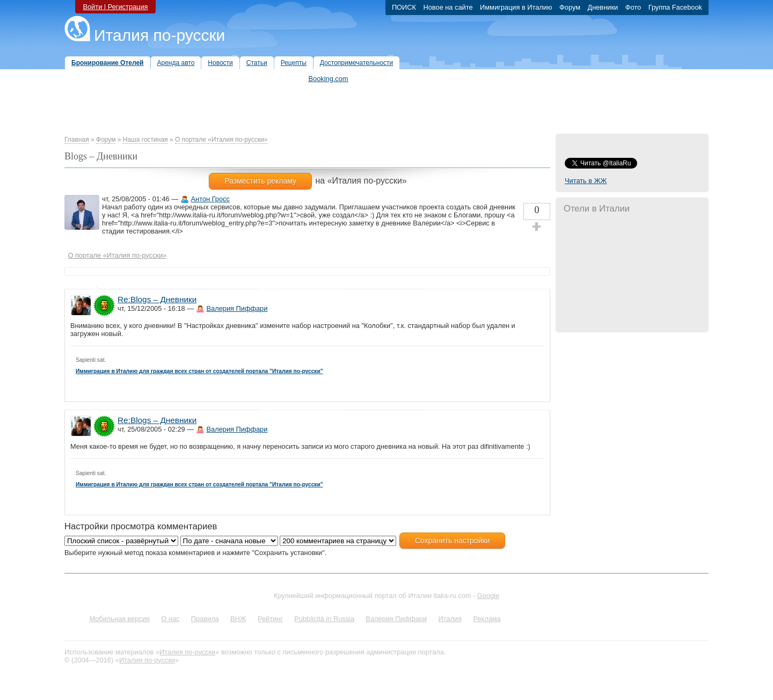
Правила (205, 619)
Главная (77, 140)
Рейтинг (270, 619)
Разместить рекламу (260, 181)
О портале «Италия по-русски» (221, 140)
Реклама (487, 619)
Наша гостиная (145, 140)
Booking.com (329, 79)
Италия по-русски (159, 35)
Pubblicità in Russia (324, 619)
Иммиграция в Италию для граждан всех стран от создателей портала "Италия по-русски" (199, 371)
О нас (170, 619)
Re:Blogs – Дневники (157, 299)
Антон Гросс (210, 199)
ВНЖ (238, 619)
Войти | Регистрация (115, 7)
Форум (106, 140)
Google (488, 596)
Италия (450, 619)
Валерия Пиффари (237, 308)
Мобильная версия (119, 619)
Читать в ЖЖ (586, 181)
